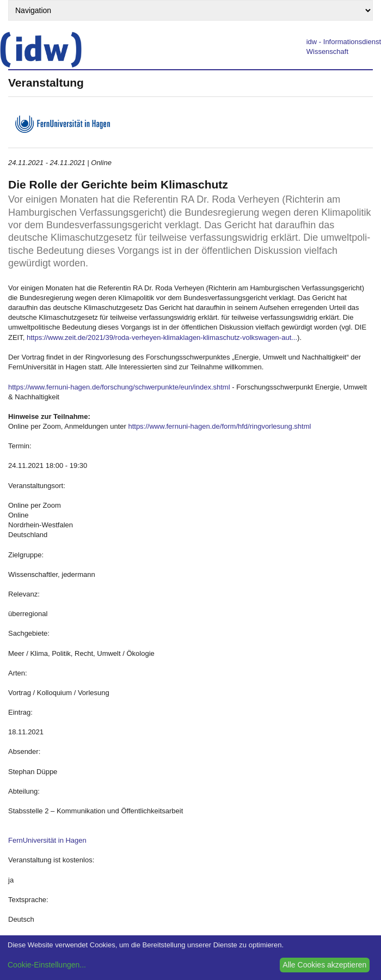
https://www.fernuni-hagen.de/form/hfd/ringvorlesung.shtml (219, 426)
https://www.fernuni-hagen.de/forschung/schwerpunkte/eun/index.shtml (119, 387)
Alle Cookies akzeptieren (324, 965)
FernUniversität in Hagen (47, 840)
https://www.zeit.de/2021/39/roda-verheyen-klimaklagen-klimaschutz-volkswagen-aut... (162, 337)
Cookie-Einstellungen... (47, 965)
